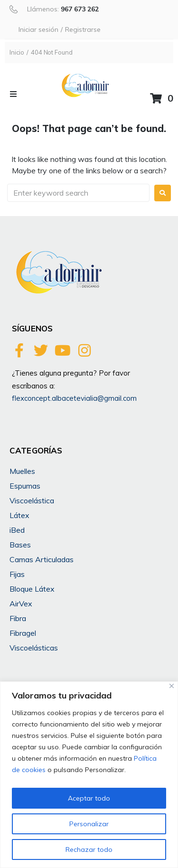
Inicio (17, 52)
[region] (89, 775)
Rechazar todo (89, 849)
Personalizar (89, 824)
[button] (13, 94)
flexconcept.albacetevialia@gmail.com (74, 398)
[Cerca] (172, 686)
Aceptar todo (89, 798)
